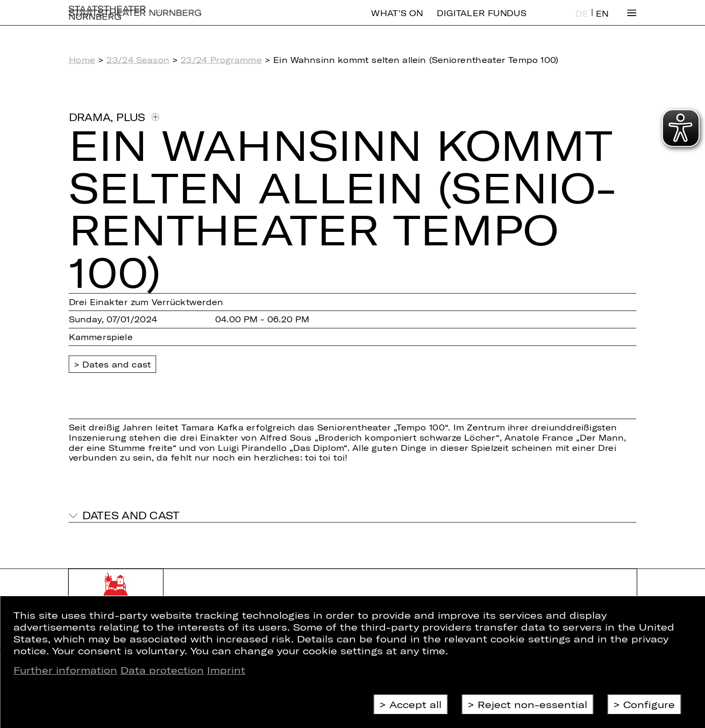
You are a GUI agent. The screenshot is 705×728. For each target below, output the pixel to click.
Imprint (226, 670)
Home (82, 59)
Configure (649, 704)
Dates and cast (117, 365)
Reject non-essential (532, 704)
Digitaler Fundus (482, 21)
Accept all (415, 704)
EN (602, 21)
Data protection (162, 670)
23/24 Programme (221, 59)
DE (582, 21)
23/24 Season (138, 59)
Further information (65, 670)
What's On (397, 21)
